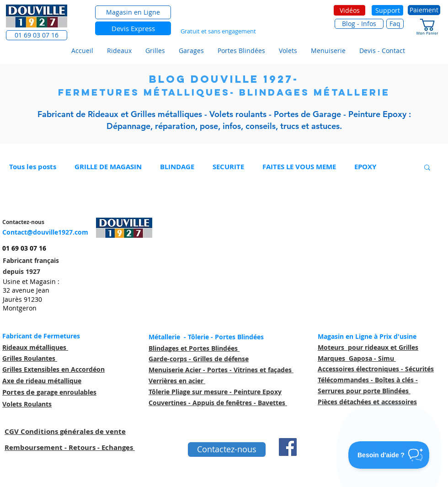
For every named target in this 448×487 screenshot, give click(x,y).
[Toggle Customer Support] (389, 455)
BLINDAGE (177, 167)
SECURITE (228, 167)
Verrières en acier (177, 381)
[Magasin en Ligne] (133, 12)
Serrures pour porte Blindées (364, 391)
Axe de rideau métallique (42, 381)
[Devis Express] (133, 28)
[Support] (387, 10)
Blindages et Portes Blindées (194, 348)
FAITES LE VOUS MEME (299, 167)
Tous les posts (33, 167)
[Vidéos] (349, 10)
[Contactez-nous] (227, 450)
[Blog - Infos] (359, 24)
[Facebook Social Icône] (288, 447)
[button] (37, 35)
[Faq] (395, 24)
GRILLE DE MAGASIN (108, 167)
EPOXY (365, 167)
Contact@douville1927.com (45, 232)
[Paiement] (424, 10)
